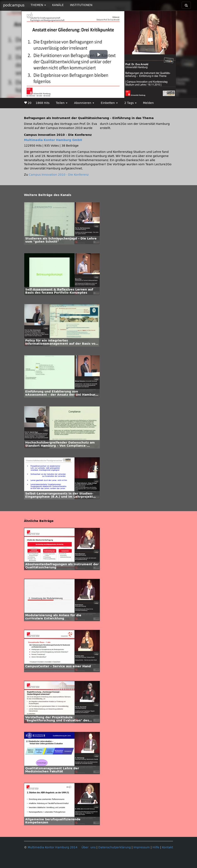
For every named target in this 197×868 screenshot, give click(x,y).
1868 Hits (43, 103)
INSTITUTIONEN (81, 5)
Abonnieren (84, 103)
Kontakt (168, 847)
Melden (148, 103)
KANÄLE (58, 5)
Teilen (62, 103)
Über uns (89, 847)
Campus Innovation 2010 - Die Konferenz (59, 175)
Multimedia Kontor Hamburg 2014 (53, 847)
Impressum (142, 847)
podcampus (14, 5)
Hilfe (156, 847)
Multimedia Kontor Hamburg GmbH (53, 140)
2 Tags (130, 103)
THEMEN (38, 5)
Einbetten (109, 103)
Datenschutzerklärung (115, 847)
